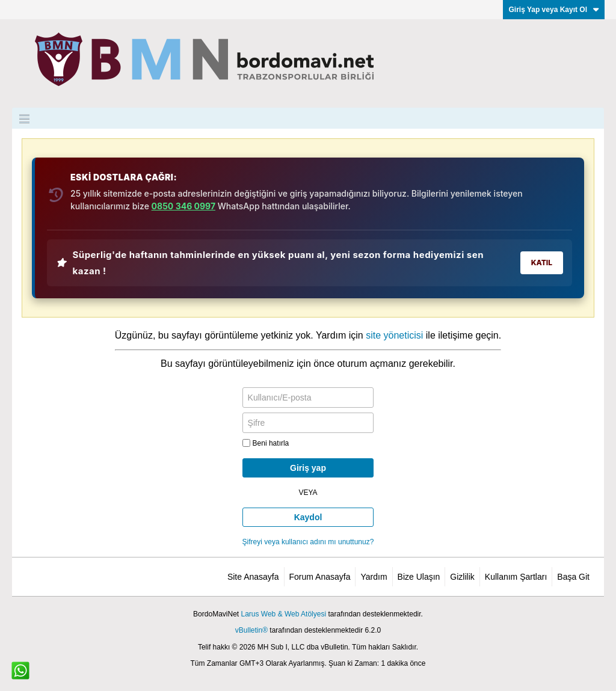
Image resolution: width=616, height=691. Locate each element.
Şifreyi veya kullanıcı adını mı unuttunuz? (308, 542)
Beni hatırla (266, 443)
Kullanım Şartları (516, 577)
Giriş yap (308, 468)
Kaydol (308, 517)
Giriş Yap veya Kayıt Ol (554, 10)
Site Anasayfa (253, 577)
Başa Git (573, 577)
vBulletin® (251, 630)
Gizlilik (462, 577)
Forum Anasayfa (320, 577)
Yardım (374, 577)
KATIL (542, 263)
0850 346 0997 (183, 206)
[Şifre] (308, 423)
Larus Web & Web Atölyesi (283, 614)
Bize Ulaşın (419, 577)
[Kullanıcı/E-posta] (308, 398)
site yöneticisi (394, 335)
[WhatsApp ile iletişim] (20, 671)
